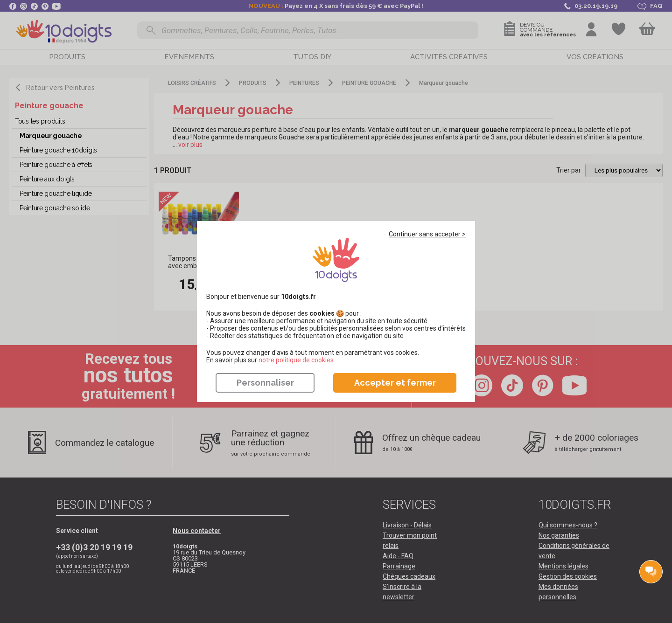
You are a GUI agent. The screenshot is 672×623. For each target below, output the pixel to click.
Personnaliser (265, 383)
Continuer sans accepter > (427, 234)
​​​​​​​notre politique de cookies (296, 360)
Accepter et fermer (395, 383)
